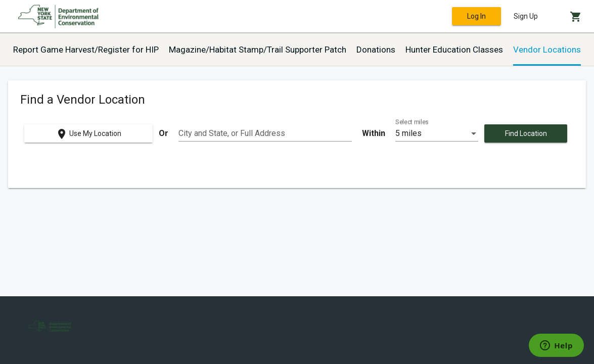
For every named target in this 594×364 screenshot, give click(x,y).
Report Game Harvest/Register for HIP (86, 50)
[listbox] (437, 133)
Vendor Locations (547, 50)
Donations (376, 50)
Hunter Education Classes (454, 50)
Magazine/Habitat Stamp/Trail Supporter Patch (258, 50)
